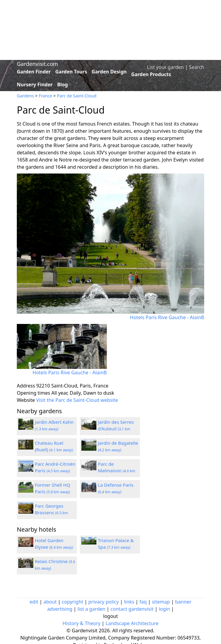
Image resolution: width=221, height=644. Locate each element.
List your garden (165, 67)
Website (26, 400)
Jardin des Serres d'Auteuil (116, 429)
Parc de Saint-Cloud (77, 96)
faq (143, 602)
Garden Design (109, 72)
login (164, 609)
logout (111, 616)
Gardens (25, 96)
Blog (62, 85)
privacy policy (103, 602)
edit (34, 602)
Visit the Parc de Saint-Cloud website (77, 400)
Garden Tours (71, 72)
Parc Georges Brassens (51, 513)
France (45, 96)
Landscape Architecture (132, 623)
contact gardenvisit (132, 609)
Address (26, 386)
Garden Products (151, 74)
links (129, 602)
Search (197, 67)
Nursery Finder (35, 85)
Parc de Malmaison (117, 471)
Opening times (33, 393)
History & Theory (81, 623)
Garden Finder (34, 72)
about (50, 602)
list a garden (91, 609)
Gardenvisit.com (37, 64)
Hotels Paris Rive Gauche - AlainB (167, 317)
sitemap (161, 602)
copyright (73, 602)
